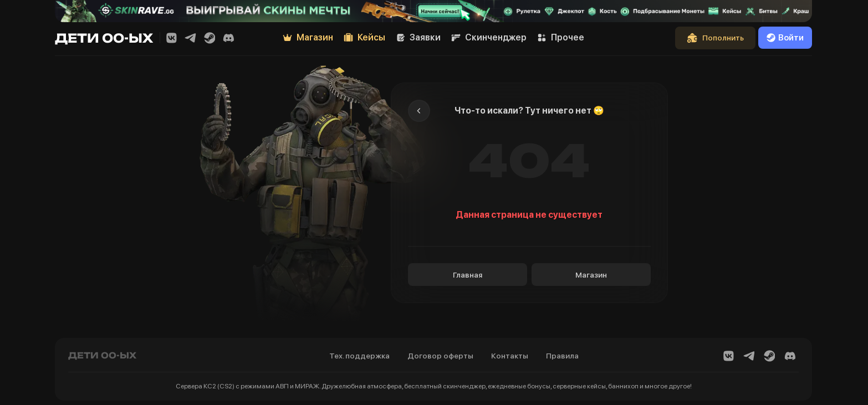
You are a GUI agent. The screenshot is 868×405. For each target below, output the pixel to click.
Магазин (591, 275)
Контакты (510, 356)
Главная (468, 275)
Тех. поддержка (359, 356)
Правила (562, 356)
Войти (785, 38)
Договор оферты (440, 356)
